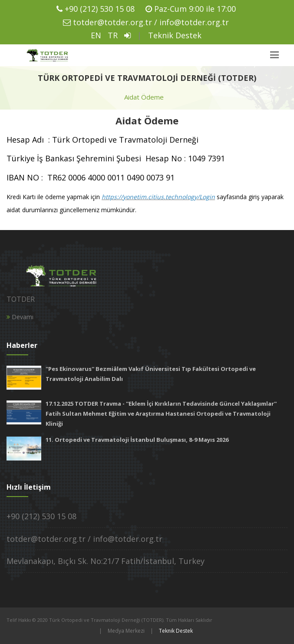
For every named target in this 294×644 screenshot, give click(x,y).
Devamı (20, 317)
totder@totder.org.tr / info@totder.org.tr (151, 22)
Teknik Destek (175, 35)
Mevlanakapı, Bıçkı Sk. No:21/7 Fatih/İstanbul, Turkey (106, 561)
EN (96, 35)
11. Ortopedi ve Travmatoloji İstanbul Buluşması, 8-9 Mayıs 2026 (137, 440)
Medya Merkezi (126, 631)
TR (113, 35)
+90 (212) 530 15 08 (100, 9)
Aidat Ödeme (144, 97)
